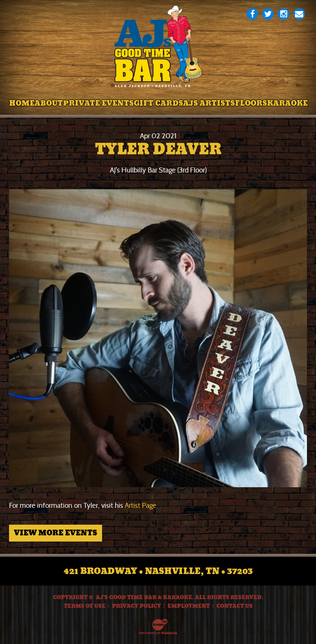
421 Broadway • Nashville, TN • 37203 (158, 571)
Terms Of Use (85, 606)
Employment (189, 606)
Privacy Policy (136, 606)
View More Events (56, 533)
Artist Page (141, 506)
